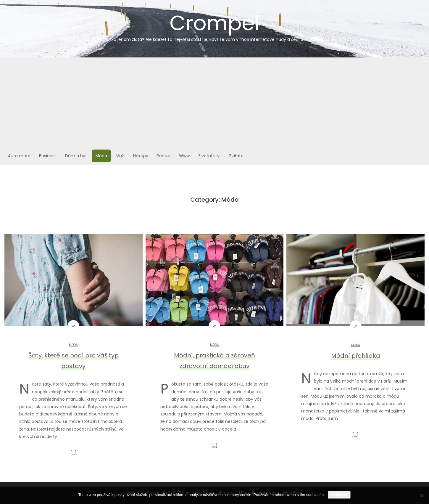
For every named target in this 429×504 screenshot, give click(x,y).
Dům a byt (76, 156)
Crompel (214, 25)
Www (184, 156)
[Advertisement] (214, 102)
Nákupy (141, 156)
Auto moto (19, 156)
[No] (422, 495)
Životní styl (209, 156)
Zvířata (236, 156)
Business (48, 156)
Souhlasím (339, 495)
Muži (120, 156)
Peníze (164, 156)
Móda (101, 156)
